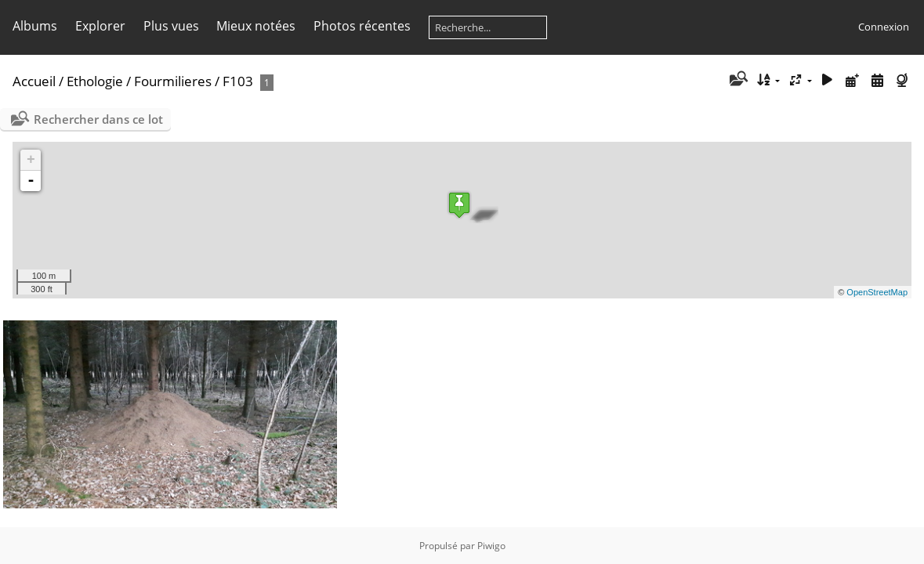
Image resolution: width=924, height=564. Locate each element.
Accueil (34, 81)
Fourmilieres (173, 81)
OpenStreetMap (877, 292)
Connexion (884, 27)
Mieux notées (256, 26)
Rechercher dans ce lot (98, 119)
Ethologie (95, 81)
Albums (35, 26)
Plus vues (171, 26)
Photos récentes (362, 26)
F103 (238, 81)
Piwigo (491, 546)
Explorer (100, 26)
